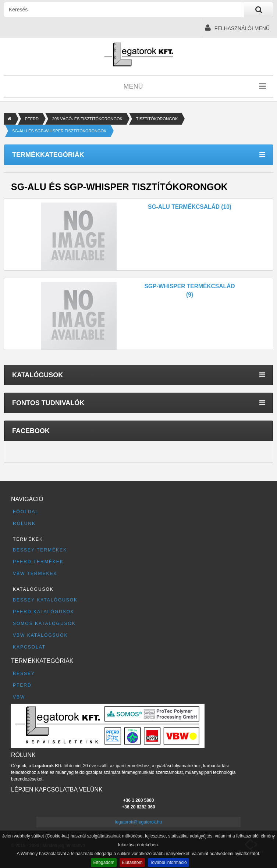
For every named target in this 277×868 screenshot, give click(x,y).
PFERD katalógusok (44, 612)
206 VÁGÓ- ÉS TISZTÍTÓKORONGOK (87, 119)
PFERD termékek (38, 562)
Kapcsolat (29, 647)
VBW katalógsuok (40, 635)
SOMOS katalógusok (44, 624)
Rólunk (24, 524)
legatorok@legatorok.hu (139, 822)
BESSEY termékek (40, 550)
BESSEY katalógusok (45, 600)
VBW (19, 697)
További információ (168, 862)
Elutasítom (132, 862)
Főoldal (26, 512)
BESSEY (24, 674)
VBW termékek (35, 574)
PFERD (32, 119)
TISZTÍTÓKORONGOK (157, 119)
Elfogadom (104, 862)
